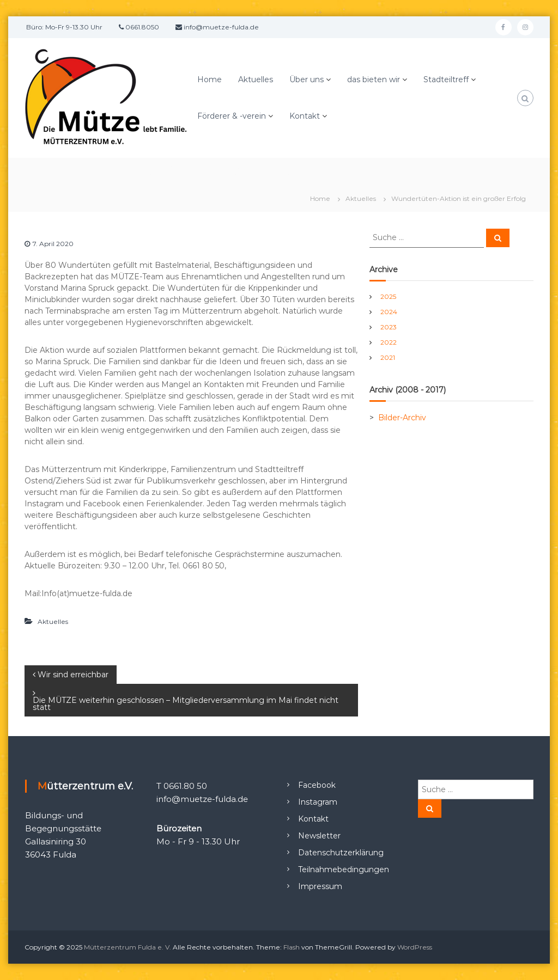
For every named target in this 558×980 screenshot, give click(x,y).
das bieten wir (374, 79)
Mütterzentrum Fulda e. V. (128, 947)
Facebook (317, 785)
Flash (292, 947)
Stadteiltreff (446, 79)
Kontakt (305, 116)
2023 (389, 327)
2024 (389, 312)
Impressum (320, 886)
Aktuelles (256, 79)
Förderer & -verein (232, 116)
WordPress (415, 947)
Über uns (307, 79)
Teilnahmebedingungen (344, 869)
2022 (389, 342)
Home (210, 79)
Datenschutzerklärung (341, 853)
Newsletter (319, 836)
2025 (388, 296)
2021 (388, 357)
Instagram (318, 802)
